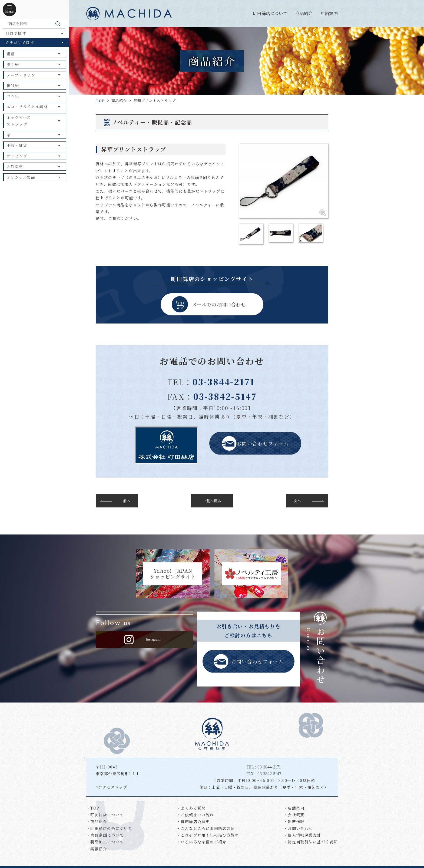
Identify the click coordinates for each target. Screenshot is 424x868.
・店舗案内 (294, 808)
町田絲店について (270, 13)
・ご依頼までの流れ (195, 815)
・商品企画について (105, 835)
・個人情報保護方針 (302, 835)
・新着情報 (294, 821)
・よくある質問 (191, 808)
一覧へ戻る (212, 501)
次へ (297, 501)
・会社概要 (294, 815)
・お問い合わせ (298, 828)
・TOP (93, 808)
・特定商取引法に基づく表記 (311, 842)
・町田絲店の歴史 (193, 821)
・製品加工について (105, 842)
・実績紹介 (97, 849)
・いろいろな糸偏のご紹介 (202, 842)
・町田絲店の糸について (109, 828)
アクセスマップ (113, 787)
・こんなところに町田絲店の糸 (206, 828)
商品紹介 (304, 13)
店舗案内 (329, 13)
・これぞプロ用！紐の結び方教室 (208, 835)
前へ (127, 501)
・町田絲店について (105, 815)
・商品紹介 (97, 821)
